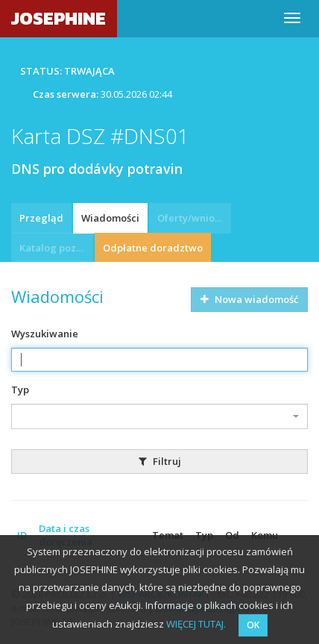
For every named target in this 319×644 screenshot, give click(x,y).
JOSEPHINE (59, 18)
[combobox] (159, 416)
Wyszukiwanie (45, 334)
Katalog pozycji (56, 248)
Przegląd (41, 218)
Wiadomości (110, 218)
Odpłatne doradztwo (153, 248)
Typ (20, 390)
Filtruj (160, 461)
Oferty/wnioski (192, 218)
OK (253, 625)
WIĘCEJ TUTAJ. (196, 624)
